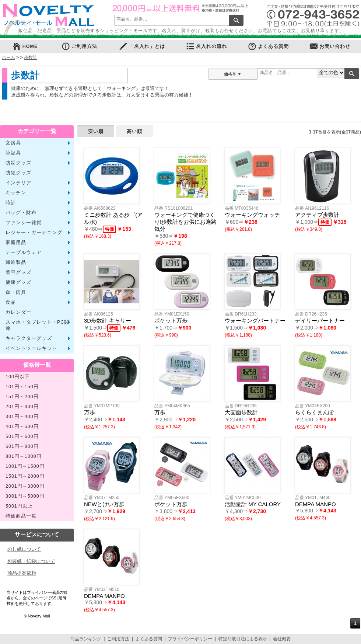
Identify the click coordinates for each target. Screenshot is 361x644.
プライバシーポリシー (190, 639)
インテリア (18, 183)
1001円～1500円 (25, 466)
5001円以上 (19, 506)
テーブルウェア (24, 253)
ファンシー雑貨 (24, 223)
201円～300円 (22, 407)
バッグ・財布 (21, 213)
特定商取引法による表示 (243, 639)
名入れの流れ (206, 46)
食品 (11, 302)
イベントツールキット (31, 348)
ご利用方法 (79, 46)
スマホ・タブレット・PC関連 (37, 325)
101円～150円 (22, 387)
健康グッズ (18, 282)
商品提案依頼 (22, 573)
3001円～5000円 (25, 496)
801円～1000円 (24, 456)
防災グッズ (18, 163)
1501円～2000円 (25, 476)
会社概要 (282, 639)
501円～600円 (22, 436)
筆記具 (13, 153)
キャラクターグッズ (29, 338)
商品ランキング (86, 639)
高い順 (134, 131)
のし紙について (24, 549)
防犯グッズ (18, 173)
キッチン (16, 193)
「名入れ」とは (142, 46)
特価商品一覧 (21, 516)
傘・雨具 (16, 292)
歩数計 (31, 58)
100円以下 (18, 377)
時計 (11, 203)
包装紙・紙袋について (31, 561)
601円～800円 (22, 446)
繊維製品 (16, 262)
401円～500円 (22, 427)
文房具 (13, 143)
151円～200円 (22, 397)
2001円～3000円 (25, 486)
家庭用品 (16, 243)
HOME (25, 46)
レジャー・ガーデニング (34, 233)
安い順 (96, 131)
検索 (236, 20)
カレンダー (18, 312)
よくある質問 (268, 46)
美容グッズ (18, 272)
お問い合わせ (330, 46)
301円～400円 (22, 417)
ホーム (8, 58)
